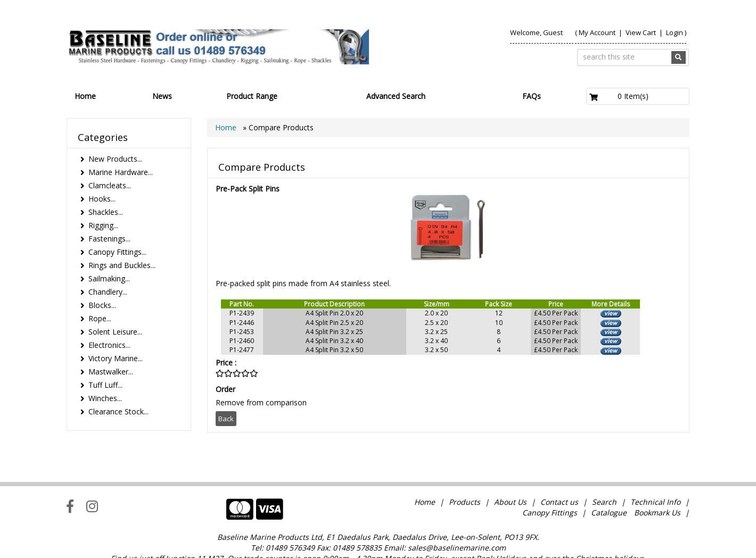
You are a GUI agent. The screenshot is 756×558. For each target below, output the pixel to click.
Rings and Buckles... (122, 265)
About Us (510, 480)
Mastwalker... (111, 372)
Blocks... (102, 305)
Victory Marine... (116, 358)
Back (226, 419)
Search (605, 480)
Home (85, 96)
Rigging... (103, 225)
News (162, 96)
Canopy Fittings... (117, 252)
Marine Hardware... (121, 172)
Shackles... (106, 212)
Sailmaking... (109, 278)
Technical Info (655, 480)
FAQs (532, 96)
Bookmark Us (657, 491)
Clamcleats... (110, 185)
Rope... (100, 318)
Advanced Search (396, 96)
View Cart (642, 32)
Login (675, 32)
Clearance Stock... (118, 411)
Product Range (252, 96)
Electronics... (109, 345)
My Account (597, 32)
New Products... (115, 159)
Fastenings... (109, 239)
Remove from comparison (261, 402)
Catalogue (609, 491)
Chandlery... (108, 292)
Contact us (559, 480)
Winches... (105, 398)
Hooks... (102, 199)
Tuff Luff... (105, 385)
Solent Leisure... (115, 332)
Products (465, 480)
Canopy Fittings (550, 491)
